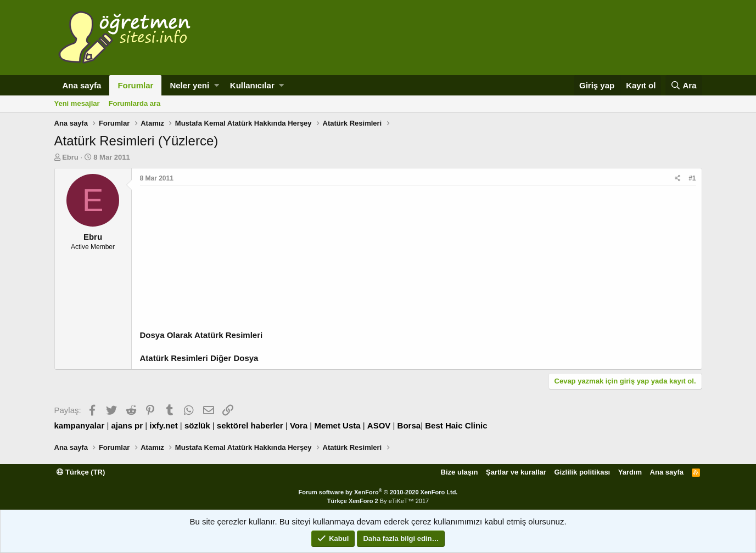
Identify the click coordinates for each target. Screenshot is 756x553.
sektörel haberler (250, 425)
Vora (299, 425)
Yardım (630, 472)
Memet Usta (337, 425)
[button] (217, 85)
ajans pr (127, 425)
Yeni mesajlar (77, 103)
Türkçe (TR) (81, 472)
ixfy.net (163, 425)
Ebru (70, 157)
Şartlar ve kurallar (516, 472)
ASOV (379, 425)
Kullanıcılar (252, 85)
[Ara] (684, 85)
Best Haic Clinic (456, 425)
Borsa (409, 425)
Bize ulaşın (460, 472)
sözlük (197, 425)
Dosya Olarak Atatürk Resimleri (201, 335)
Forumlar (135, 85)
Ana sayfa (82, 85)
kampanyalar (80, 425)
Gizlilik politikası (582, 472)
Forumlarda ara (135, 103)
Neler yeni (189, 85)
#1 (692, 178)
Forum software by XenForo (378, 492)
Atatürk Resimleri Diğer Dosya (199, 358)
